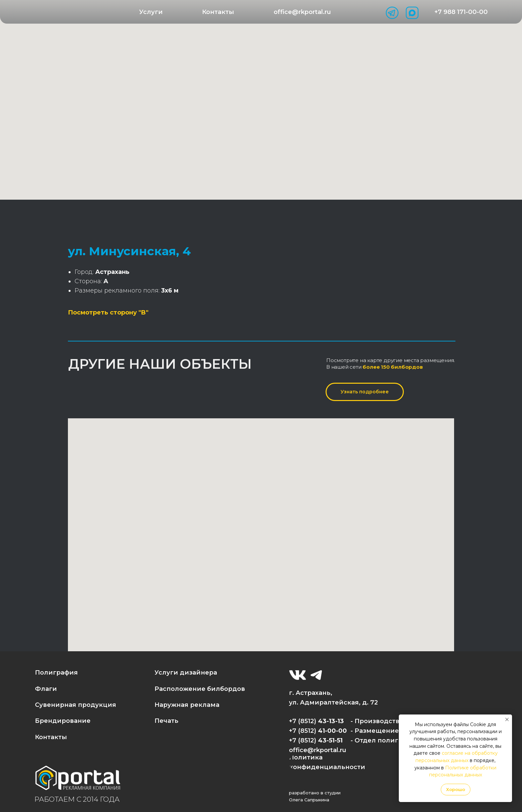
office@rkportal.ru (318, 750)
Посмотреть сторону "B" (108, 312)
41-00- (328, 731)
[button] (151, 12)
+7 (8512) (303, 740)
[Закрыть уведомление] (507, 719)
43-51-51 (330, 740)
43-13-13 (331, 721)
